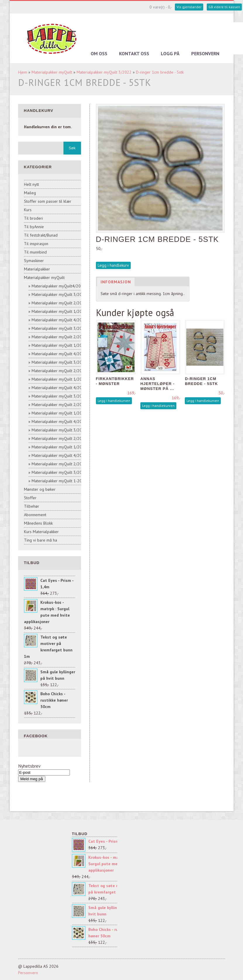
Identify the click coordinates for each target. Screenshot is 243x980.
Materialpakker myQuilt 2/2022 (59, 303)
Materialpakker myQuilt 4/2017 (59, 455)
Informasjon (116, 282)
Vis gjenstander (189, 7)
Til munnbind (35, 252)
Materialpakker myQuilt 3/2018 (59, 430)
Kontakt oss (134, 53)
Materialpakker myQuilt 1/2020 (59, 379)
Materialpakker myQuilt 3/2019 (59, 396)
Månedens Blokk (38, 523)
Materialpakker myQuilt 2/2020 (59, 371)
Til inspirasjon (36, 244)
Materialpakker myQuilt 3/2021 (59, 328)
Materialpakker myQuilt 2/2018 (59, 438)
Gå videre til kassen (224, 7)
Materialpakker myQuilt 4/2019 (59, 388)
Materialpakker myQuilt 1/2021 (59, 345)
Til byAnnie (34, 227)
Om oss (99, 53)
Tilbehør (32, 506)
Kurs (28, 210)
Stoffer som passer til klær (48, 201)
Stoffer (30, 498)
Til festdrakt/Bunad (41, 235)
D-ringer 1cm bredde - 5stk (160, 72)
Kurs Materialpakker (41, 532)
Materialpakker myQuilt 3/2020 (59, 362)
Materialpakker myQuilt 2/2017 (59, 464)
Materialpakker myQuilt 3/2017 (59, 472)
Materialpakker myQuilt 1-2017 (59, 481)
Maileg (30, 193)
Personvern (205, 53)
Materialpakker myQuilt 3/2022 (104, 72)
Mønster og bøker (40, 489)
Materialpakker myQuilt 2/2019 (59, 405)
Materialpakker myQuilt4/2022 (58, 286)
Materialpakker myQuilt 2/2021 (59, 337)
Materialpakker (37, 269)
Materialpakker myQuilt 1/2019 (59, 413)
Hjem (23, 72)
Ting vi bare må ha (40, 540)
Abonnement (35, 515)
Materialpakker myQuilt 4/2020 (59, 354)
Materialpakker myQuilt (52, 72)
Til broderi (33, 218)
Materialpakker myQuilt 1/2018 (59, 447)
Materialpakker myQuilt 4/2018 (59, 422)
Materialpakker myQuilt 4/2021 (59, 320)
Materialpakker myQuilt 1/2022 (59, 311)
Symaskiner (34, 261)
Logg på (170, 53)
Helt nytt (31, 184)
